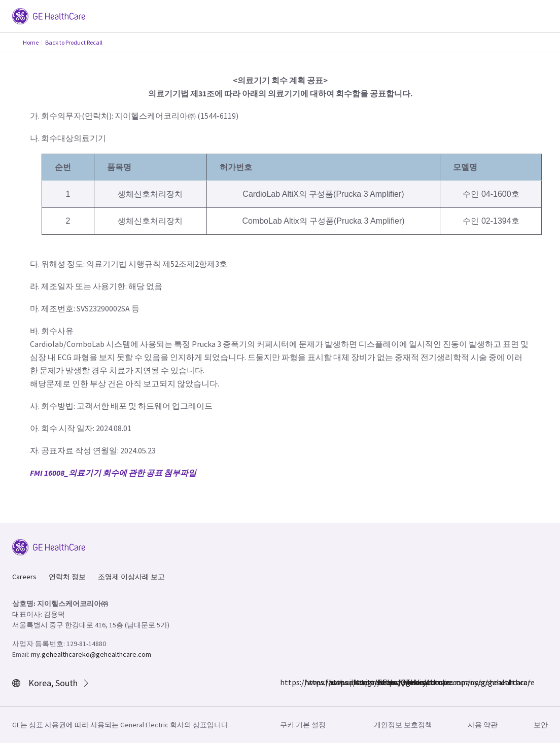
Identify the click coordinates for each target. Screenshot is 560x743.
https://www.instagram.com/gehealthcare (310, 682)
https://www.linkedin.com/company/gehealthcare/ (359, 682)
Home (31, 42)
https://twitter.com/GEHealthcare (335, 682)
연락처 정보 (67, 577)
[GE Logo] (49, 15)
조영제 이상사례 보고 (131, 577)
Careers (24, 577)
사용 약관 (483, 725)
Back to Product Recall (74, 42)
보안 (541, 725)
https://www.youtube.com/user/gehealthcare (383, 682)
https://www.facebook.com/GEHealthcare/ (286, 682)
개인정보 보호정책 (403, 725)
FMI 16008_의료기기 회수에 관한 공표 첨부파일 (113, 473)
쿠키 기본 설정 (303, 725)
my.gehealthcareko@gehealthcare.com (91, 654)
